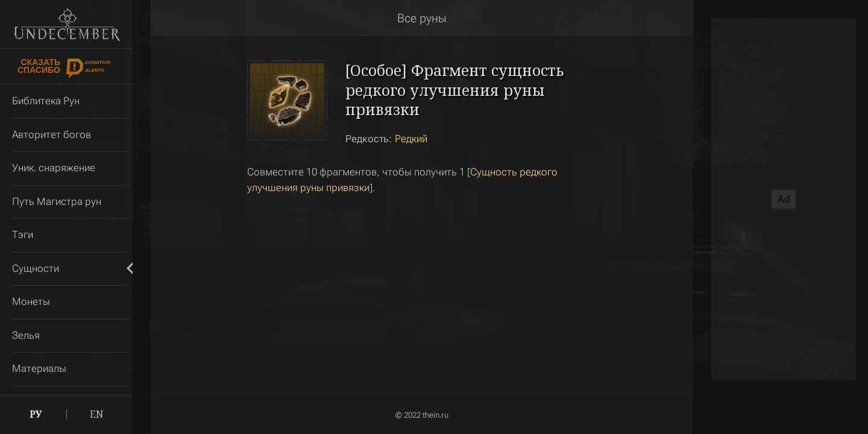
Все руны (422, 18)
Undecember (67, 24)
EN (97, 414)
